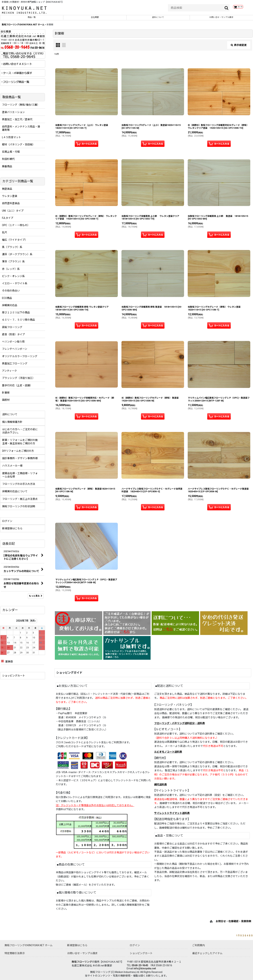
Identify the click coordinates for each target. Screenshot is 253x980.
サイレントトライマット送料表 (172, 816)
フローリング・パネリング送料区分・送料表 (180, 726)
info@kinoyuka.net (145, 968)
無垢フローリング (82, 962)
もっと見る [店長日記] (36, 598)
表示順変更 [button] (239, 47)
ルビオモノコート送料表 (168, 754)
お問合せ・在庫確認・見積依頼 (233, 924)
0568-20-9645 (140, 965)
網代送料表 (161, 787)
